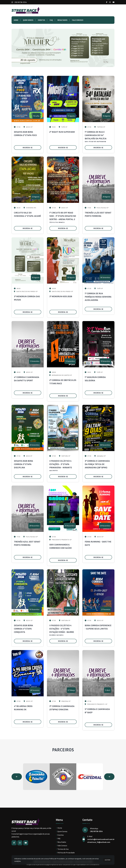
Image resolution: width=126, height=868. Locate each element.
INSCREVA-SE (28, 148)
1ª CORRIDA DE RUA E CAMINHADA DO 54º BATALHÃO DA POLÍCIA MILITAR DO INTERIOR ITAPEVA (96, 138)
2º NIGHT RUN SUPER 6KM (62, 132)
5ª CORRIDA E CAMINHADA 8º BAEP (97, 711)
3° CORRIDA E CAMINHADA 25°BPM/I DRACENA (62, 708)
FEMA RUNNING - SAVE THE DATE (98, 543)
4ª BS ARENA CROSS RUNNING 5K (23, 708)
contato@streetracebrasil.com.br (101, 839)
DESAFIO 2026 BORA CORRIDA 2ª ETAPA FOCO (25, 133)
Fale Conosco (78, 20)
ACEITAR (107, 860)
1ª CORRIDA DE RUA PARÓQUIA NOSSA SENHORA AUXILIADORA (98, 297)
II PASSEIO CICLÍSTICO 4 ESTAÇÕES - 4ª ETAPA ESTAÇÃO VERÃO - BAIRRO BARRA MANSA (62, 630)
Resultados (62, 20)
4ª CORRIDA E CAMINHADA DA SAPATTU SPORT (27, 379)
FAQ (51, 20)
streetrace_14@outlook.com (99, 842)
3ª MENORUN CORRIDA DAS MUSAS (27, 298)
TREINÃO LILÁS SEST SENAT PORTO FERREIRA (98, 214)
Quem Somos (28, 20)
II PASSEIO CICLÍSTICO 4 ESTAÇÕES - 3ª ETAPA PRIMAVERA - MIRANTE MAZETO (61, 466)
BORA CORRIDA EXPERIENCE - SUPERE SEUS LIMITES (98, 627)
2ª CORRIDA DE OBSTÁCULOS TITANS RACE (63, 382)
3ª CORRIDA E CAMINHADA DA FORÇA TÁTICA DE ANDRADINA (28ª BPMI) (97, 464)
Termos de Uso (63, 849)
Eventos (41, 20)
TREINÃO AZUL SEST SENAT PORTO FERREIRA (27, 543)
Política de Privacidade (66, 853)
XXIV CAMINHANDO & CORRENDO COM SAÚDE (61, 546)
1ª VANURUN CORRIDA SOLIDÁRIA (95, 379)
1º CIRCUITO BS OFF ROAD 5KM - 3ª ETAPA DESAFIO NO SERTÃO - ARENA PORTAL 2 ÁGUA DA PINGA (63, 217)
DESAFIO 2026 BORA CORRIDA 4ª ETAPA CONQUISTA (23, 629)
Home (16, 20)
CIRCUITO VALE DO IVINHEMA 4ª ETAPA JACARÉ (27, 214)
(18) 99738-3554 (21, 2)
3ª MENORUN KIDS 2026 (61, 296)
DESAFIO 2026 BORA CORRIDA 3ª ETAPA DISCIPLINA (23, 464)
